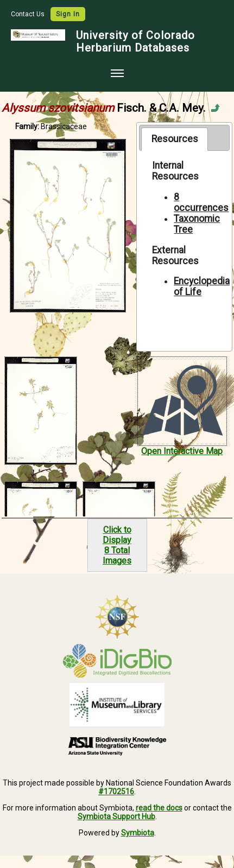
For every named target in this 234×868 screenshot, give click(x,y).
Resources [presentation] (175, 139)
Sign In (68, 14)
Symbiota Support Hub (116, 816)
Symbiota (138, 833)
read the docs (159, 808)
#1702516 (116, 792)
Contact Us (29, 14)
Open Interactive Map (182, 451)
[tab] (175, 139)
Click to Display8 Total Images (117, 545)
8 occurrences (201, 202)
